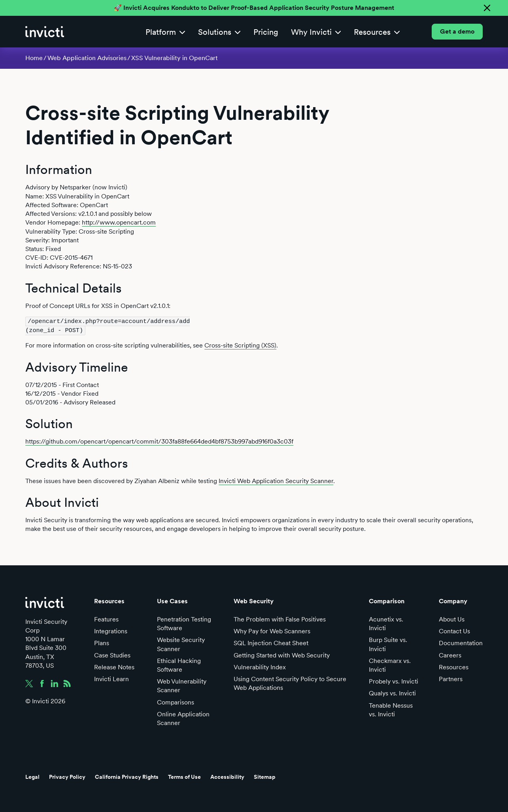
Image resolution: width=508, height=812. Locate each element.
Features (106, 618)
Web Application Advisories (87, 58)
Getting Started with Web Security (282, 654)
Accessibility (227, 776)
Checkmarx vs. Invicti (390, 664)
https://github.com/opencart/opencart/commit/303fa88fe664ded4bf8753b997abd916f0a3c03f (159, 441)
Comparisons (176, 702)
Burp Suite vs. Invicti (388, 644)
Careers (450, 654)
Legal (32, 776)
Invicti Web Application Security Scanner (276, 480)
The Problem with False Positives (280, 618)
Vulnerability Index (260, 666)
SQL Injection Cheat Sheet (271, 643)
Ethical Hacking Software (179, 664)
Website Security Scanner (181, 644)
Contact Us (454, 630)
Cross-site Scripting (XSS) (240, 345)
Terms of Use (184, 776)
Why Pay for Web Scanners (272, 630)
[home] (45, 32)
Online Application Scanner (183, 718)
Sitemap (265, 776)
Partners (451, 678)
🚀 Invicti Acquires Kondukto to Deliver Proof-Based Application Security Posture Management (254, 8)
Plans (102, 643)
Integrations (111, 630)
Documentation (461, 643)
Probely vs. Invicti (394, 681)
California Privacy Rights (127, 776)
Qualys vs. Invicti (392, 693)
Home (34, 58)
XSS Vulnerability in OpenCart (175, 58)
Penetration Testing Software (184, 623)
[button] (165, 32)
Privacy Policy (67, 776)
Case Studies (112, 654)
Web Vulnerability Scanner (182, 685)
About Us (452, 618)
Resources (454, 666)
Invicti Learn (111, 678)
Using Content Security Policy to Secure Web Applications (290, 683)
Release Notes (114, 666)
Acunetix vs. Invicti (386, 623)
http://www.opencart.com (119, 222)
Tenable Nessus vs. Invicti (391, 709)
